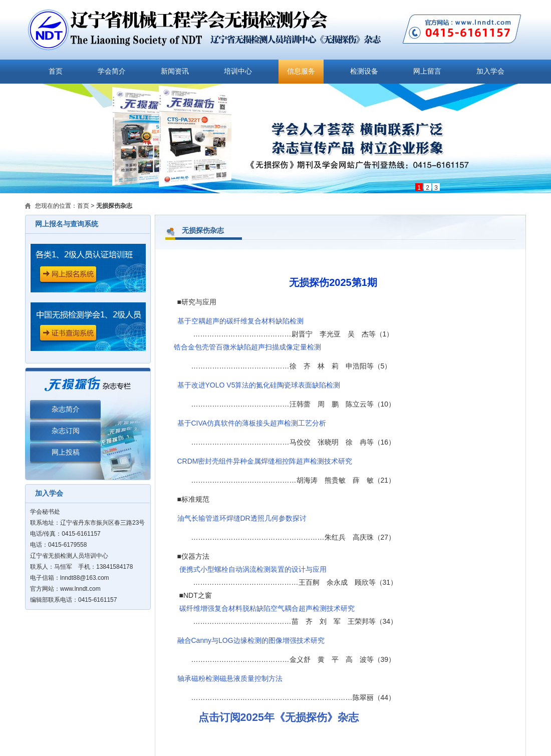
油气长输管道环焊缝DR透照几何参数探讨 (242, 518)
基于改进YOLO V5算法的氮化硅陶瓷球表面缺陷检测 (259, 385)
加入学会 (490, 71)
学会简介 (112, 71)
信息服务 (301, 71)
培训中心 (238, 71)
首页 (56, 71)
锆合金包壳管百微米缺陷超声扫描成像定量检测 (247, 347)
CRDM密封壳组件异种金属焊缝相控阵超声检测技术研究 (265, 461)
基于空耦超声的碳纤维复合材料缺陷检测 (240, 321)
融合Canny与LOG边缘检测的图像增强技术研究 (251, 640)
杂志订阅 (66, 431)
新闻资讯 (175, 71)
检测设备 (364, 71)
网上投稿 (66, 452)
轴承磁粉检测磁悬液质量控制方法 (230, 678)
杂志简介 (66, 409)
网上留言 (427, 71)
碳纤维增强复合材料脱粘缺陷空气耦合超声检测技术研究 (267, 608)
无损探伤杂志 (114, 206)
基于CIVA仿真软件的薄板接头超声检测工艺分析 (252, 423)
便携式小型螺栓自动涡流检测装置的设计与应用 (253, 569)
